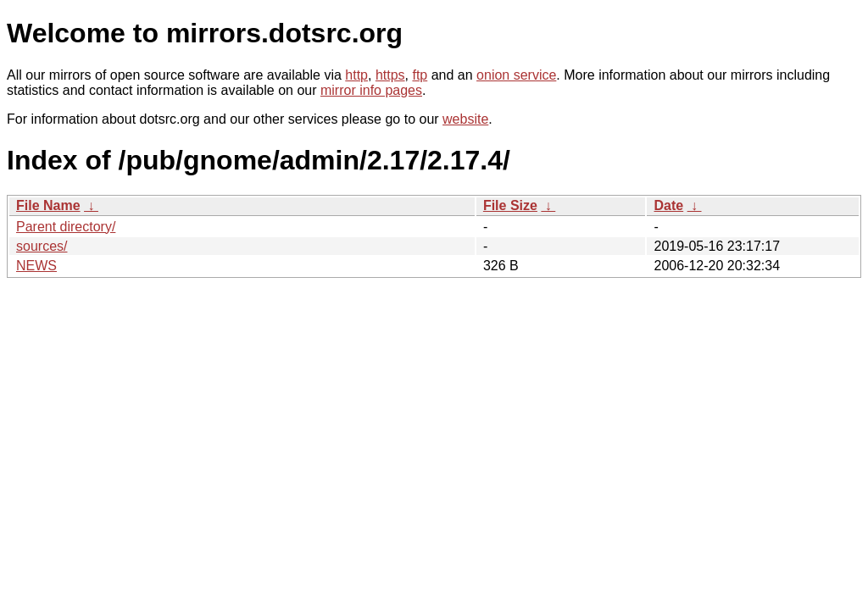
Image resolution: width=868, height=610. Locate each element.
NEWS (36, 266)
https (390, 75)
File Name (48, 205)
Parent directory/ (66, 227)
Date (668, 205)
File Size (510, 205)
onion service (516, 75)
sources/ (42, 246)
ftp (420, 75)
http (356, 75)
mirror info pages (371, 90)
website (465, 119)
